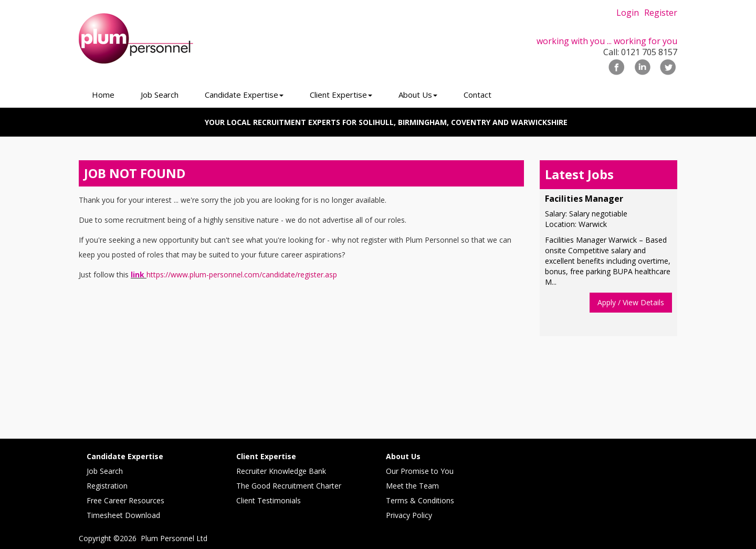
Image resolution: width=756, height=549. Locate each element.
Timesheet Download (123, 515)
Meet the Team (412, 486)
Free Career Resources (125, 500)
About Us (403, 456)
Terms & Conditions (420, 500)
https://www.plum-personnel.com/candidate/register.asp (242, 274)
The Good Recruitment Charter (289, 486)
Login (628, 13)
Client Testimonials (269, 500)
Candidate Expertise (125, 456)
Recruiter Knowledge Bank (281, 471)
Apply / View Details (631, 302)
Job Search (105, 471)
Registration (107, 486)
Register (661, 13)
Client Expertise (266, 456)
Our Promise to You (420, 471)
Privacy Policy (409, 515)
